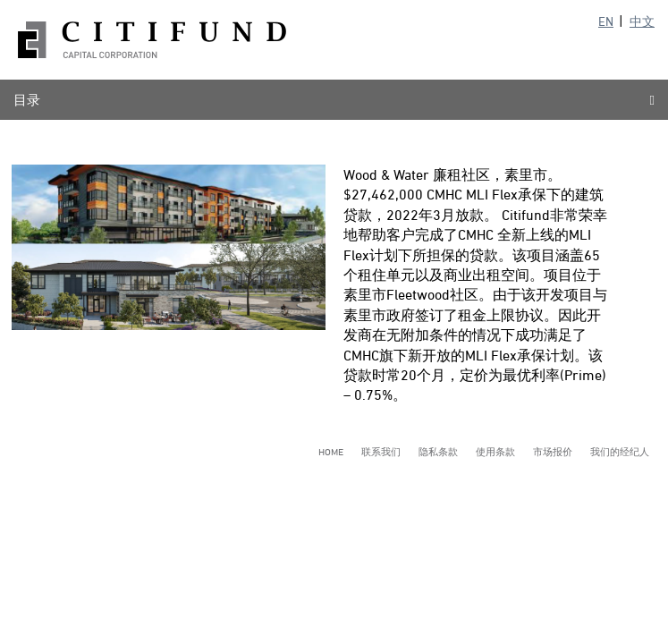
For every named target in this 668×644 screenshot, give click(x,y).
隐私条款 (438, 451)
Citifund (152, 40)
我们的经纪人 (620, 451)
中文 (642, 21)
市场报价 (553, 451)
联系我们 (381, 451)
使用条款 (495, 451)
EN (606, 21)
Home (331, 451)
